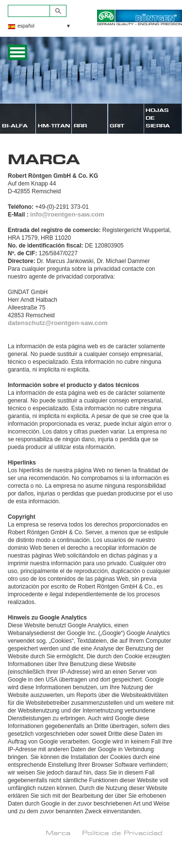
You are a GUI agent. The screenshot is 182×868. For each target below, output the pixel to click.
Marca (58, 833)
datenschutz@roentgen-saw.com (58, 323)
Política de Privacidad (122, 833)
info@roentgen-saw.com (67, 214)
